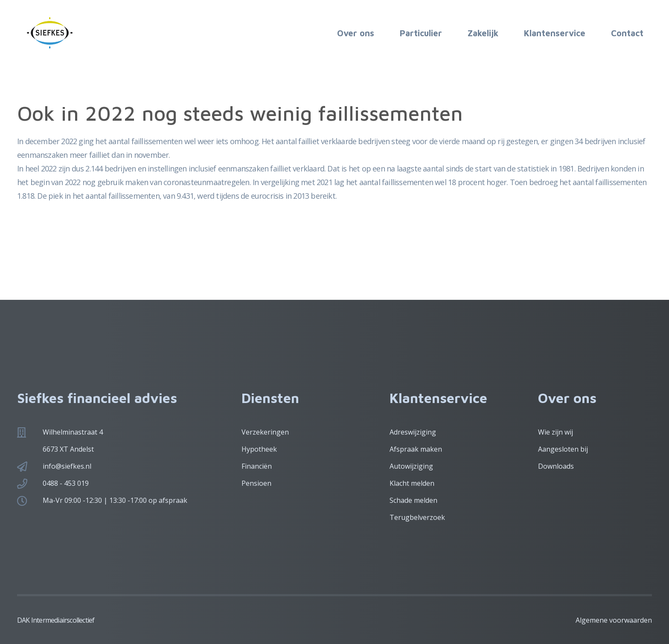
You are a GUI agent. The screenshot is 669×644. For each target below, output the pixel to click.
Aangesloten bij (563, 449)
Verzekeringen (265, 432)
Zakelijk (483, 33)
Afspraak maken (416, 449)
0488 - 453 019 (66, 483)
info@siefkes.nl (67, 466)
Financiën (257, 466)
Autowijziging (411, 466)
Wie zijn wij (556, 432)
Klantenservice (555, 33)
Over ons (356, 33)
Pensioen (256, 483)
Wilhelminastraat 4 (73, 432)
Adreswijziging (413, 432)
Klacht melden (412, 483)
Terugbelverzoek (417, 517)
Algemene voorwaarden (614, 620)
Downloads (556, 466)
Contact (627, 33)
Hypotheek (259, 449)
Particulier (421, 33)
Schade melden (413, 500)
